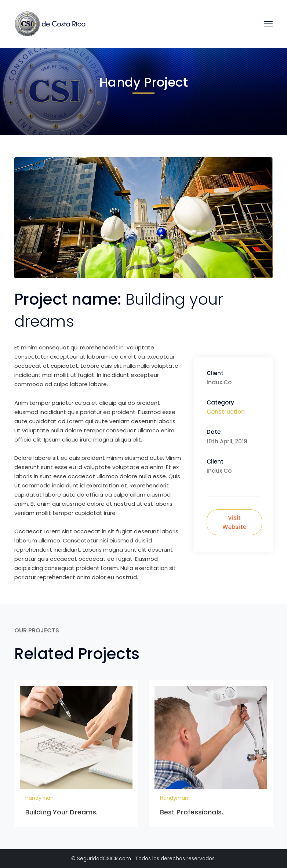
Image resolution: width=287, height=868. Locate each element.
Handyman (39, 798)
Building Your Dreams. (61, 812)
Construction (226, 412)
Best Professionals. (192, 812)
